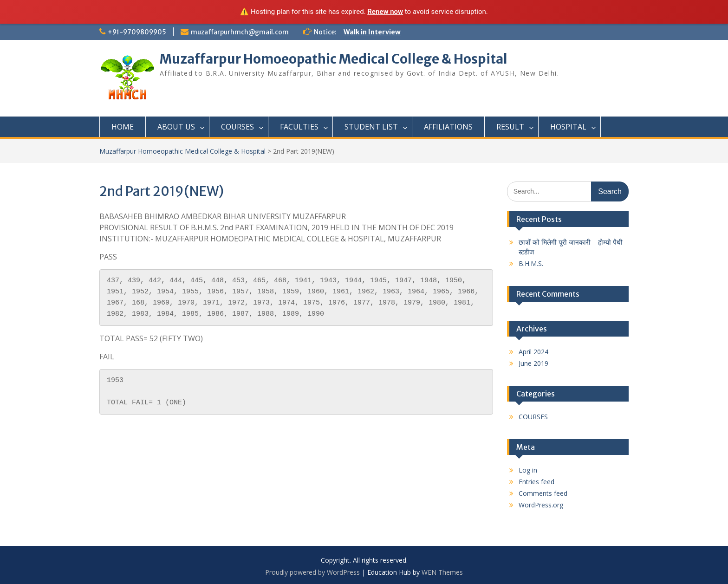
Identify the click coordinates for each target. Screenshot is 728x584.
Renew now (385, 12)
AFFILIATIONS (448, 127)
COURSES (237, 127)
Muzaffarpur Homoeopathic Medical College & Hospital (334, 59)
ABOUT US (176, 127)
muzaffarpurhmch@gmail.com (240, 32)
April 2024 (533, 352)
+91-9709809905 (137, 32)
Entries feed (536, 482)
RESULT (510, 127)
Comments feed (543, 493)
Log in (528, 470)
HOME (123, 127)
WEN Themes (442, 572)
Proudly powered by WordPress (312, 572)
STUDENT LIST (371, 127)
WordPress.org (541, 505)
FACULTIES (299, 127)
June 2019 (533, 363)
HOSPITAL (568, 127)
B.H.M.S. (531, 263)
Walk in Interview (372, 32)
